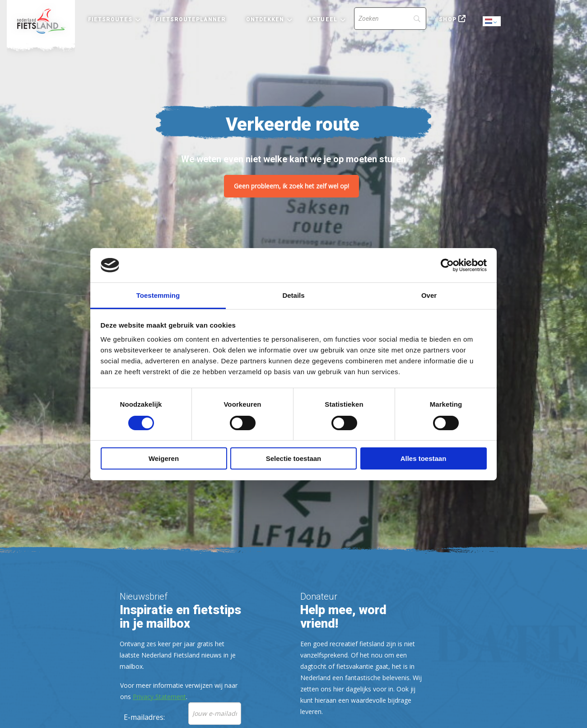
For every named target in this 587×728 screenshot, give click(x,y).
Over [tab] (429, 295)
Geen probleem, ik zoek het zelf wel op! (291, 186)
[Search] (390, 19)
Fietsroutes (110, 19)
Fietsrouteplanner (191, 19)
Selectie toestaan (294, 458)
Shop (447, 19)
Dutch (492, 22)
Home (41, 21)
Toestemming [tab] (158, 295)
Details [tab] (293, 295)
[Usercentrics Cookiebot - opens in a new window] (447, 265)
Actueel (323, 19)
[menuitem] (41, 21)
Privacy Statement (159, 697)
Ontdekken (265, 19)
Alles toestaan (424, 458)
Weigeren (164, 458)
